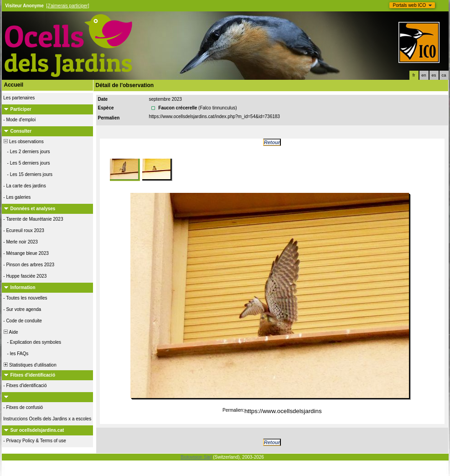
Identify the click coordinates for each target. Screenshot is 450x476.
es (434, 75)
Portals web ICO (410, 5)
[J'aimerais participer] (67, 6)
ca (444, 75)
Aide (10, 332)
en (424, 75)
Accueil (14, 85)
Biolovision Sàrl (196, 457)
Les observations (23, 142)
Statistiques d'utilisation (30, 365)
